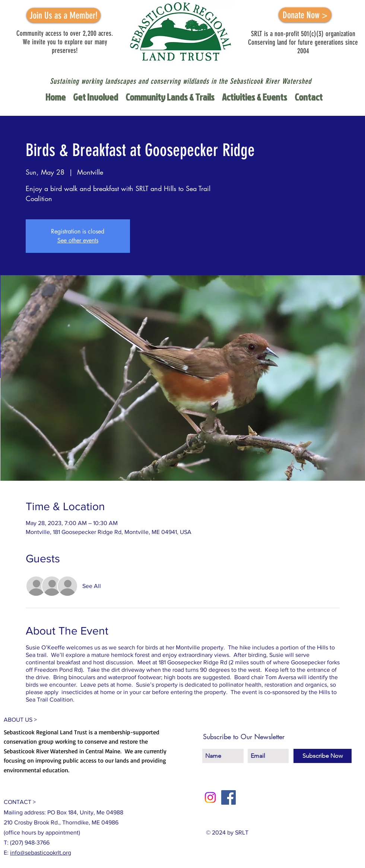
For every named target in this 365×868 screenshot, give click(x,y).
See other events (78, 240)
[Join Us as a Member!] (64, 15)
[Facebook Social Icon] (228, 797)
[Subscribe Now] (323, 756)
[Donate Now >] (305, 15)
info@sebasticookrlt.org (41, 853)
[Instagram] (210, 797)
